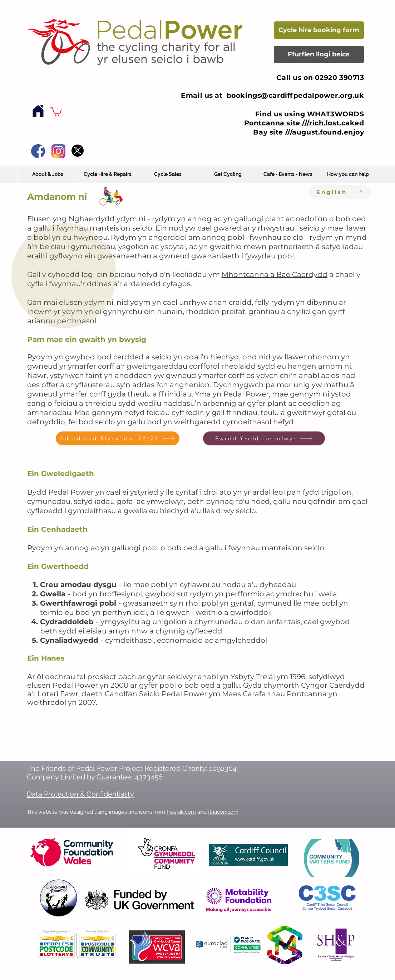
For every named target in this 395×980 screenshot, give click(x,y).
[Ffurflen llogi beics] (319, 54)
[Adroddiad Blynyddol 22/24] (118, 438)
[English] (340, 192)
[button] (56, 111)
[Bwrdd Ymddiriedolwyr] (264, 438)
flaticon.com (223, 812)
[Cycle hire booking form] (319, 30)
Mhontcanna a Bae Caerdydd (275, 274)
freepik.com (181, 812)
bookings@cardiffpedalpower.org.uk (295, 95)
